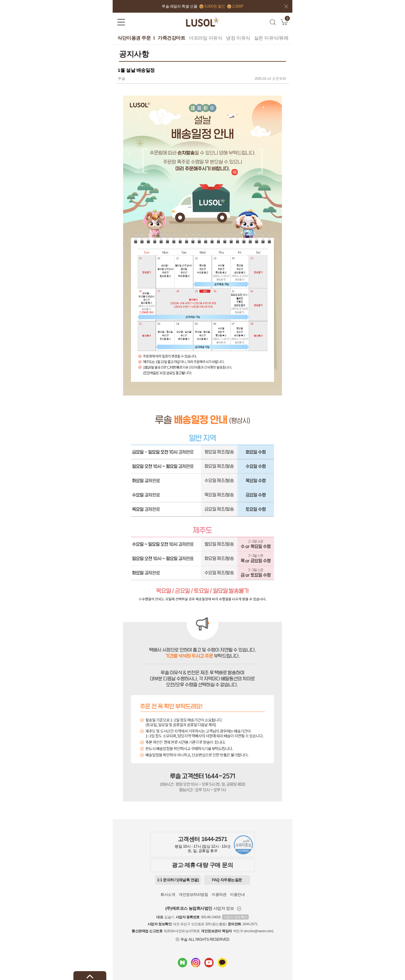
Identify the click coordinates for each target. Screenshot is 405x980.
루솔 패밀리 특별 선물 (179, 6)
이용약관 (219, 895)
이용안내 (237, 895)
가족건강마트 (171, 38)
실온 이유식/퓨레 (271, 38)
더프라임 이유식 (206, 38)
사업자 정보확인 (235, 917)
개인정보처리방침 (193, 895)
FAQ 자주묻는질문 (227, 880)
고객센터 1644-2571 (202, 839)
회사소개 (168, 895)
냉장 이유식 (238, 38)
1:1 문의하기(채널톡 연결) (178, 880)
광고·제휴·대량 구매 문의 (202, 865)
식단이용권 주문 (134, 38)
